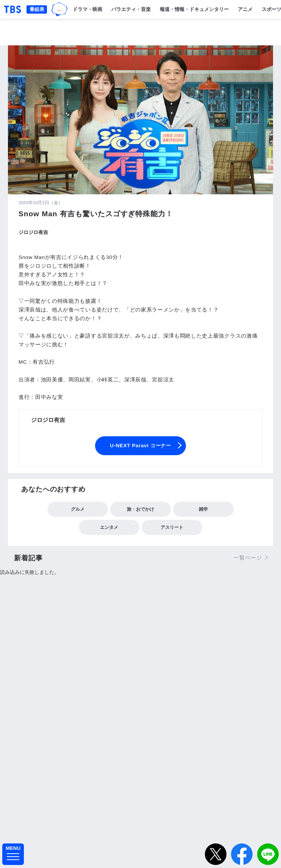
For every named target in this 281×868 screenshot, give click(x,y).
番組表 (37, 9)
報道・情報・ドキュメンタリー (194, 9)
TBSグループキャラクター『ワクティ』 (59, 9)
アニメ (245, 9)
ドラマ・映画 (87, 9)
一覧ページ (248, 558)
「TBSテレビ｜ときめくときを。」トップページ (12, 9)
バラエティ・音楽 (131, 9)
